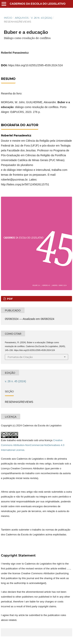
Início (8, 18)
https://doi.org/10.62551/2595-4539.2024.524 (35, 65)
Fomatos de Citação (20, 357)
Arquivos (22, 18)
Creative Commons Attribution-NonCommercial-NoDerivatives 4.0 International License (33, 445)
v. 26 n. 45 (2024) (42, 18)
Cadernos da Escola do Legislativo (38, 4)
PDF (9, 299)
